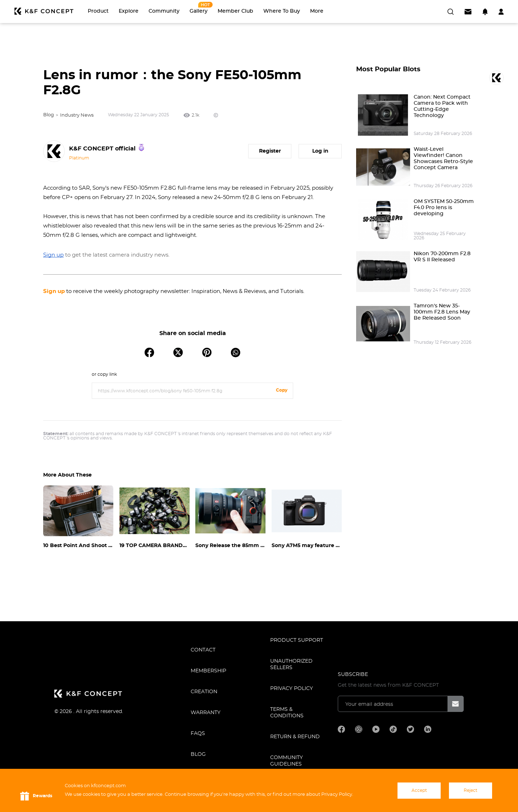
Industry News (77, 115)
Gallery (199, 11)
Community (164, 11)
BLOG (198, 754)
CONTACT (203, 650)
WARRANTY (206, 713)
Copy (282, 390)
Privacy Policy (292, 689)
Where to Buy (282, 11)
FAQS (198, 734)
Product (98, 11)
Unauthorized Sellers (291, 664)
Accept (419, 790)
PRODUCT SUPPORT (297, 640)
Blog (49, 115)
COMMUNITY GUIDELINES (287, 761)
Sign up (54, 291)
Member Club (235, 11)
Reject (471, 790)
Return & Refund (295, 737)
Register (270, 151)
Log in (320, 151)
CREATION (204, 692)
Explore (129, 11)
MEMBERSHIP (208, 671)
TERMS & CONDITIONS (287, 713)
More (317, 11)
